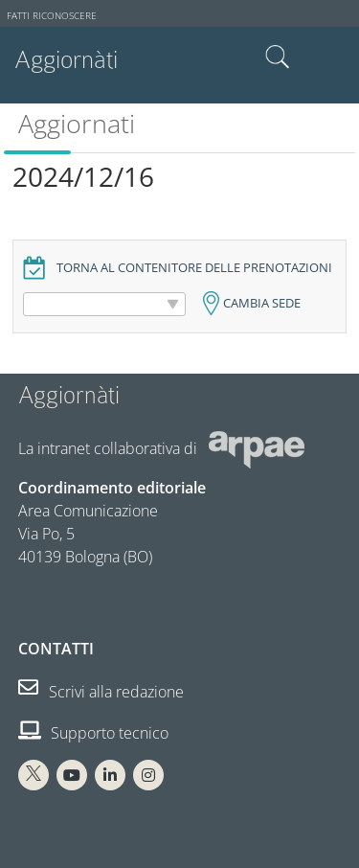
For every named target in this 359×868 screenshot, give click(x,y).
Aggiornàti (66, 60)
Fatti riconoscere (52, 16)
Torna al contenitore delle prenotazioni (194, 268)
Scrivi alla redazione (101, 692)
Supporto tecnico (93, 733)
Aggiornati (77, 123)
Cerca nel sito (278, 57)
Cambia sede (262, 303)
